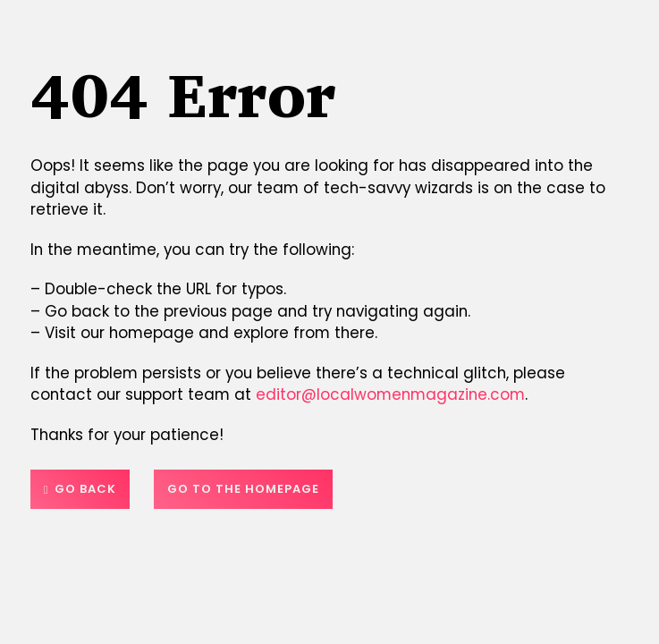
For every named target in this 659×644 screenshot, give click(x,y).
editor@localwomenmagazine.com (390, 394)
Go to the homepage (243, 489)
